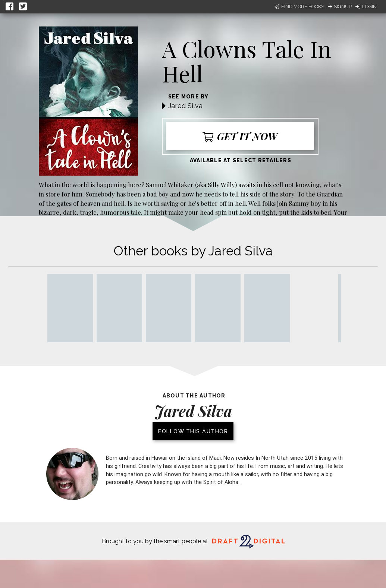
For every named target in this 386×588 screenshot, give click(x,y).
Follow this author (193, 431)
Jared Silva (185, 106)
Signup (340, 7)
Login (366, 7)
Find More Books (299, 7)
